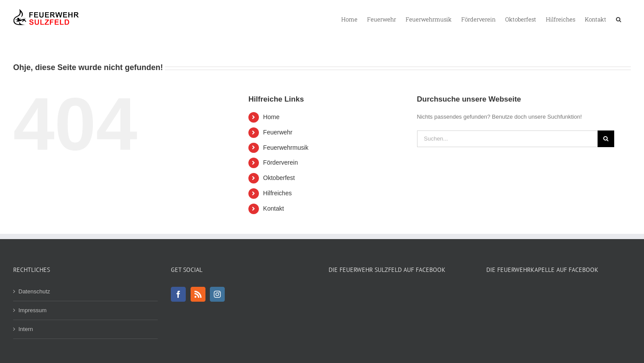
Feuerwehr (278, 132)
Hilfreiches (278, 193)
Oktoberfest (279, 178)
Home (271, 117)
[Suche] (606, 139)
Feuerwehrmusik (286, 148)
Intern (26, 329)
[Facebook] (178, 294)
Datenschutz (34, 291)
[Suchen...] (507, 139)
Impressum (32, 310)
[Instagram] (217, 294)
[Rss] (198, 294)
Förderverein (281, 162)
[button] (619, 19)
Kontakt (274, 208)
